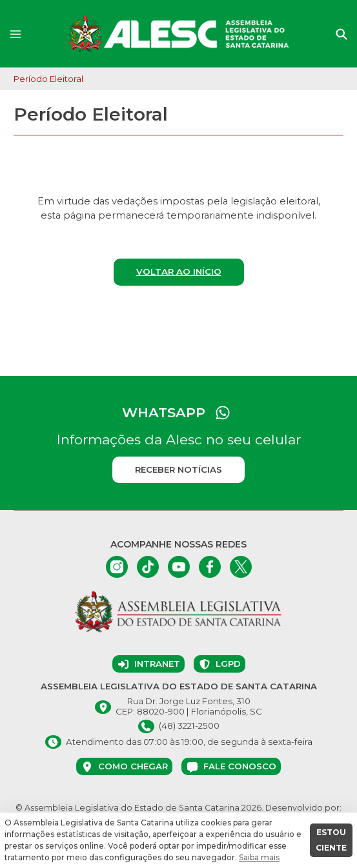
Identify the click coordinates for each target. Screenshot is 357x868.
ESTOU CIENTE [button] (331, 840)
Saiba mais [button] (259, 857)
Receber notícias (178, 469)
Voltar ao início (179, 271)
